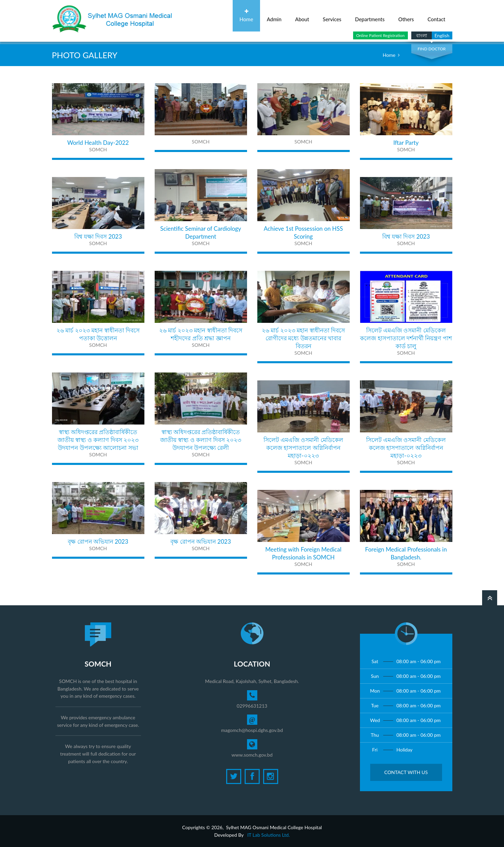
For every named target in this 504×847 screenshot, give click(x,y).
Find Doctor (431, 49)
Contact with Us (406, 772)
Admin (274, 16)
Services (332, 16)
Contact (436, 16)
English (442, 35)
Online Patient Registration (380, 35)
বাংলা (422, 35)
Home (246, 16)
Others (406, 16)
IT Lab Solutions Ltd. (269, 835)
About (302, 16)
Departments (370, 16)
